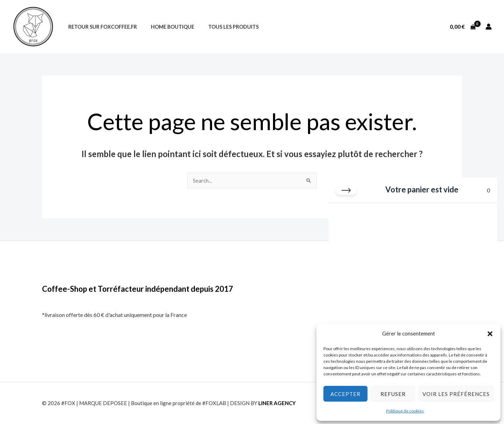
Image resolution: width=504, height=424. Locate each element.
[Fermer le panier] (346, 190)
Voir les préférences (456, 394)
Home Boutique (167, 27)
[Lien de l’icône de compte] (489, 27)
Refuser (393, 394)
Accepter (345, 394)
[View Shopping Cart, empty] (463, 27)
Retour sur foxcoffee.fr (100, 27)
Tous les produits (224, 27)
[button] (490, 333)
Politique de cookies (405, 411)
